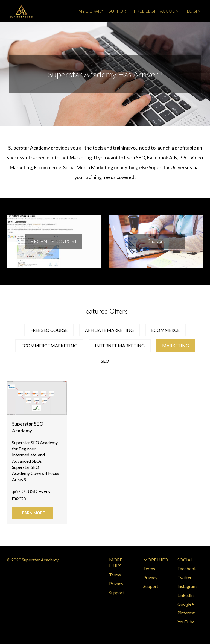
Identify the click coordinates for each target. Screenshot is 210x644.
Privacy (116, 583)
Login (194, 11)
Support (118, 11)
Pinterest (186, 613)
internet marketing (120, 345)
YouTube (186, 622)
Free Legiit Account (157, 11)
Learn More (33, 513)
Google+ (186, 604)
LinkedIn (186, 595)
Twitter (185, 577)
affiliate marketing (109, 330)
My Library (91, 11)
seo (105, 361)
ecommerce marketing (49, 345)
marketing (176, 345)
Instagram (187, 586)
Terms (115, 575)
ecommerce (165, 330)
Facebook (187, 568)
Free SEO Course (49, 330)
